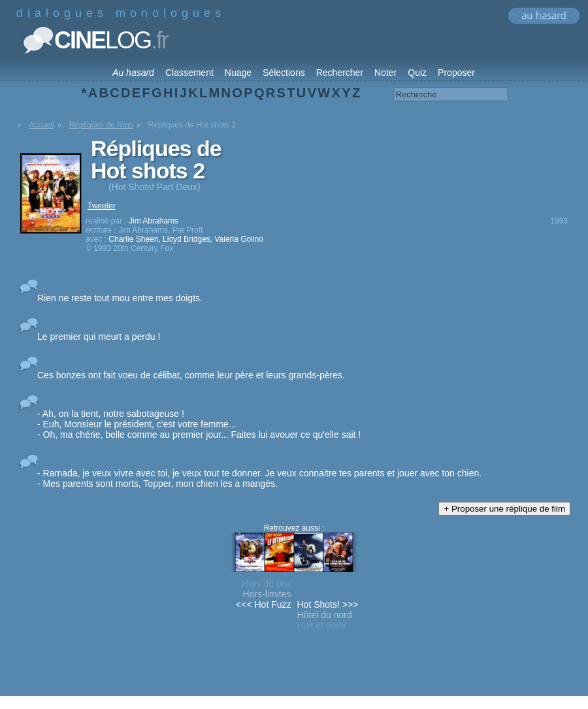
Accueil (41, 125)
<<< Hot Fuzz (263, 604)
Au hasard (133, 73)
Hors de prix (266, 584)
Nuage (238, 73)
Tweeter (102, 206)
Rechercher (340, 73)
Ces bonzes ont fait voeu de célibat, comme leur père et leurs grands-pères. (191, 375)
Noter (385, 73)
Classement (189, 73)
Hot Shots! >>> (328, 604)
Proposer (456, 73)
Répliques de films (101, 125)
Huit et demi (322, 625)
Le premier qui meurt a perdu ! (99, 337)
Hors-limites (267, 594)
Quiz (417, 73)
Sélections (284, 73)
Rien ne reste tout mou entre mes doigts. (120, 298)
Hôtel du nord (325, 615)
